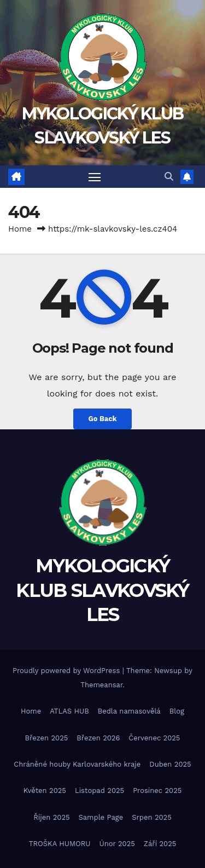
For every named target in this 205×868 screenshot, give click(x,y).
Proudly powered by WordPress (68, 671)
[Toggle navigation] (95, 177)
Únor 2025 (117, 844)
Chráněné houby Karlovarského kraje (77, 764)
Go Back (103, 419)
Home (20, 229)
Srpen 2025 (152, 817)
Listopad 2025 (99, 791)
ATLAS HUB (69, 711)
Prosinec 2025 (157, 791)
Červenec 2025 (154, 738)
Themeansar (101, 685)
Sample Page (101, 817)
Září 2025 (160, 844)
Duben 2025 (170, 764)
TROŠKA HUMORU (60, 844)
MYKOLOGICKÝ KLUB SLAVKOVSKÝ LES (102, 590)
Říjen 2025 (51, 817)
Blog (177, 711)
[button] (169, 177)
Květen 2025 (45, 791)
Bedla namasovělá (129, 711)
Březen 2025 (47, 738)
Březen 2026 (98, 738)
